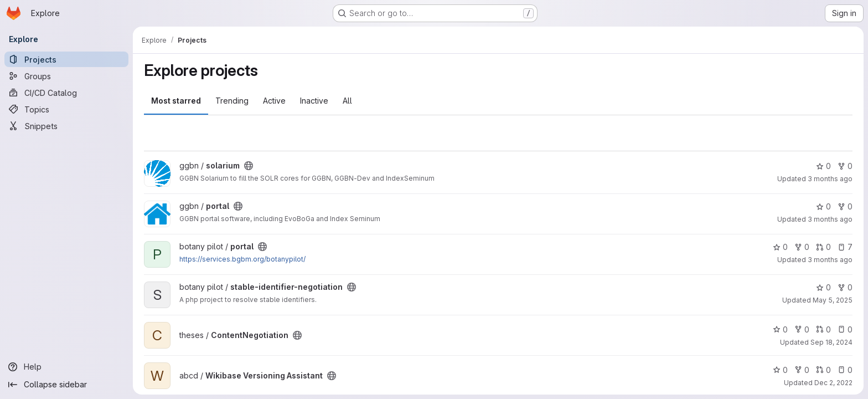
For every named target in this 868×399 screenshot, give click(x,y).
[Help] (66, 367)
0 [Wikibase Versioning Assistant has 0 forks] (802, 370)
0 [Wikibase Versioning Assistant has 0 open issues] (845, 370)
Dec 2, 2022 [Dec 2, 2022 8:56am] (833, 383)
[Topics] (66, 109)
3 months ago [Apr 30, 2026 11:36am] (830, 219)
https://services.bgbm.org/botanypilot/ (242, 259)
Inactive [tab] (314, 101)
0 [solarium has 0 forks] (845, 166)
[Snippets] (66, 126)
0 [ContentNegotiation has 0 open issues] (845, 329)
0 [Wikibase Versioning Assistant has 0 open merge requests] (823, 370)
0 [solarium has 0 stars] (823, 166)
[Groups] (66, 76)
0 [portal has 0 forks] (845, 206)
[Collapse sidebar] (66, 385)
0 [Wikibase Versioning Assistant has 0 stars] (780, 370)
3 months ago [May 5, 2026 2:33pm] (830, 179)
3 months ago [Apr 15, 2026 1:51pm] (830, 260)
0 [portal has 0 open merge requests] (823, 247)
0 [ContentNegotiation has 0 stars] (780, 329)
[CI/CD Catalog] (66, 93)
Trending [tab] (232, 101)
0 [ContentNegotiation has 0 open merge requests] (823, 329)
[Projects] (66, 59)
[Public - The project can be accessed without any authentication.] (249, 166)
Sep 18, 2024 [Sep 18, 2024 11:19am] (831, 342)
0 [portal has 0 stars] (823, 206)
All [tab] (347, 101)
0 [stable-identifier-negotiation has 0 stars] (823, 287)
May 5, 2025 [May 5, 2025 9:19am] (833, 300)
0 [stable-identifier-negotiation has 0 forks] (845, 287)
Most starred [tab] (176, 101)
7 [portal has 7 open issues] (845, 247)
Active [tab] (274, 101)
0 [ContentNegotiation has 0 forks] (802, 329)
